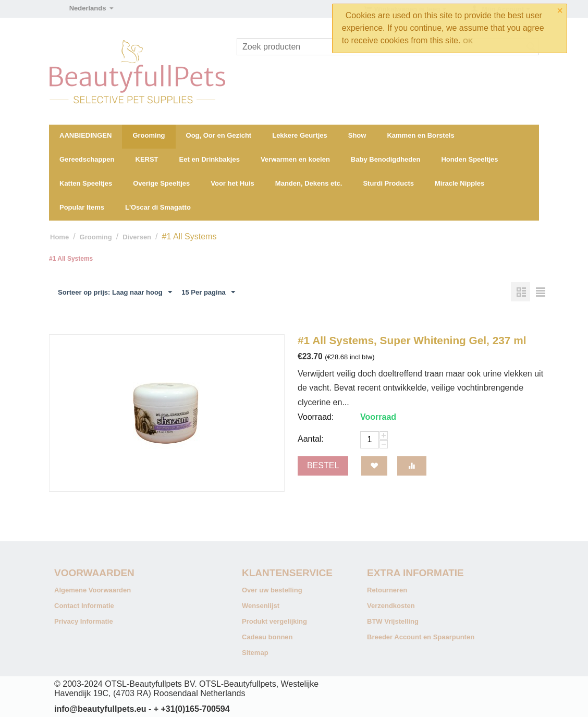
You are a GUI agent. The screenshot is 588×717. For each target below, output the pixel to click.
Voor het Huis (232, 183)
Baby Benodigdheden (386, 159)
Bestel (323, 465)
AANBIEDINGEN (85, 135)
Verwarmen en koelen (295, 159)
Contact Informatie (84, 606)
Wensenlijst (261, 606)
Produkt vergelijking (274, 621)
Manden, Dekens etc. (309, 183)
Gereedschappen (87, 159)
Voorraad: (316, 417)
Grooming (149, 135)
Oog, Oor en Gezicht (219, 135)
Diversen (137, 237)
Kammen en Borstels (420, 135)
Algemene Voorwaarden (93, 590)
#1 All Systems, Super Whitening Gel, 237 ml (412, 340)
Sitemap (255, 653)
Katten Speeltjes (86, 183)
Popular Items (82, 207)
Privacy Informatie (84, 621)
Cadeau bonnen (267, 637)
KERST (147, 159)
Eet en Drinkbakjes (210, 159)
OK (468, 41)
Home (59, 237)
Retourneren (387, 590)
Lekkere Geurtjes (300, 135)
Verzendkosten (391, 606)
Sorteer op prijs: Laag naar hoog (115, 293)
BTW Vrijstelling (393, 621)
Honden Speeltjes (469, 159)
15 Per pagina (208, 293)
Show (357, 135)
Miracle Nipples (460, 183)
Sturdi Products (388, 183)
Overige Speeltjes (161, 183)
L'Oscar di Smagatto (158, 207)
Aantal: (311, 439)
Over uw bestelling (272, 590)
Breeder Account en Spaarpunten (421, 637)
